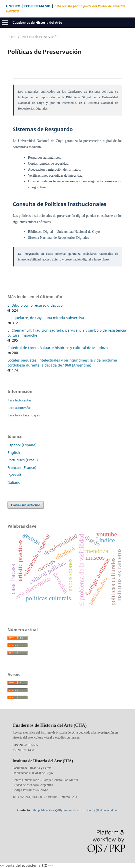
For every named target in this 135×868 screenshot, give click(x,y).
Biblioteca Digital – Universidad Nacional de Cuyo (64, 232)
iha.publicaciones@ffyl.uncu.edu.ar (57, 810)
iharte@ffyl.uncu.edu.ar (102, 810)
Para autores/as (19, 408)
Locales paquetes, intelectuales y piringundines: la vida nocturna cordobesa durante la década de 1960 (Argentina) (62, 363)
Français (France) (22, 467)
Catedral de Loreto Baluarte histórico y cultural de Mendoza (58, 348)
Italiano (14, 482)
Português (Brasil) (23, 460)
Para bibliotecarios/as (24, 415)
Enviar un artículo (26, 505)
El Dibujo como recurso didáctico (35, 305)
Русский (14, 475)
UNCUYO (13, 6)
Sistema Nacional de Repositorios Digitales (58, 238)
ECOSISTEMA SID (37, 6)
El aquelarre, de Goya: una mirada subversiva (46, 318)
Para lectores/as (19, 400)
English (14, 452)
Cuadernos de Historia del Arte (37, 22)
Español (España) (22, 445)
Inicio (11, 37)
